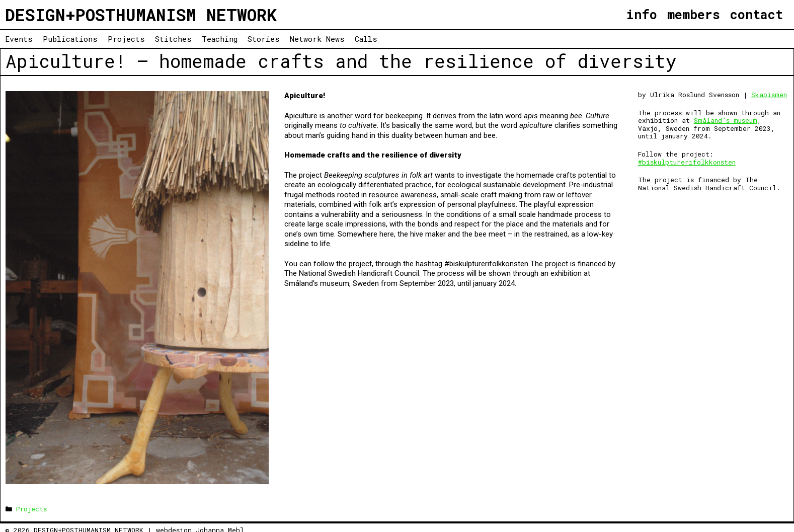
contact (757, 14)
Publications (70, 39)
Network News (317, 39)
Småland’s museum (726, 120)
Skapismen (769, 95)
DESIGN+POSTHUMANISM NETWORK (141, 15)
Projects (126, 39)
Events (19, 39)
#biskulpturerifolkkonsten (687, 162)
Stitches (173, 39)
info (642, 14)
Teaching (220, 39)
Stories (264, 39)
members (694, 14)
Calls (366, 39)
